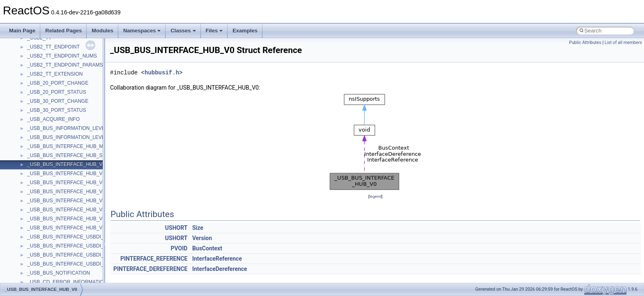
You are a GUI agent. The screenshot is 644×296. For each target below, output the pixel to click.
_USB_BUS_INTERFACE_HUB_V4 (66, 201)
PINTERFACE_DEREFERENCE (150, 269)
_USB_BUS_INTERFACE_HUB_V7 (66, 228)
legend (375, 196)
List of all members (623, 43)
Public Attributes (585, 43)
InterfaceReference (217, 259)
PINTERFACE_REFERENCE (154, 259)
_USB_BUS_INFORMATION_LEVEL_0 (70, 128)
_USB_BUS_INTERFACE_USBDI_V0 (68, 237)
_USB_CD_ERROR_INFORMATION (67, 282)
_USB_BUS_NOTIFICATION (59, 273)
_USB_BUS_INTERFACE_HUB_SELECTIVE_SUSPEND (90, 155)
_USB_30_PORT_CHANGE (58, 101)
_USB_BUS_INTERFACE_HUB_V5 (66, 210)
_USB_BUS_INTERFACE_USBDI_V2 (68, 255)
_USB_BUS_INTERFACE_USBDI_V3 (68, 264)
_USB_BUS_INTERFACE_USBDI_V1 (68, 246)
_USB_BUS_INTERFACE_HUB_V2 (66, 183)
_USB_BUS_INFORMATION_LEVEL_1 (70, 137)
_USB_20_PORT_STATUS (56, 92)
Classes (183, 31)
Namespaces (142, 31)
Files (214, 31)
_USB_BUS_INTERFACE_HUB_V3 (66, 192)
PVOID (179, 248)
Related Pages (63, 31)
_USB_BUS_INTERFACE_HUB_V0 (66, 164)
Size (198, 228)
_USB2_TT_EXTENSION (55, 74)
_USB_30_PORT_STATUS (56, 110)
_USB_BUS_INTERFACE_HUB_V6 (66, 219)
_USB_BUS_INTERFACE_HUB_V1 (66, 173)
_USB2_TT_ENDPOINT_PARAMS (65, 65)
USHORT (176, 228)
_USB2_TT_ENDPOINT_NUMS (62, 56)
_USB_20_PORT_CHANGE (58, 83)
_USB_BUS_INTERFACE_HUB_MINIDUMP (76, 146)
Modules (102, 31)
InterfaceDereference (220, 269)
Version (202, 238)
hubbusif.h (162, 73)
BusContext (207, 248)
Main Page (22, 31)
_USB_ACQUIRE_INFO (53, 119)
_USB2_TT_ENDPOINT (53, 47)
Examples (245, 31)
